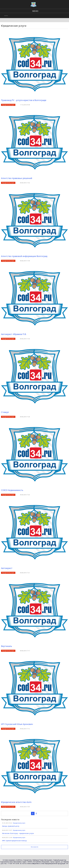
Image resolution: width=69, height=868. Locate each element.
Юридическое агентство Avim (16, 802)
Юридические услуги (8, 105)
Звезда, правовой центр (11, 826)
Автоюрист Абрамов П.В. (14, 334)
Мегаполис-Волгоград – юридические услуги (18, 833)
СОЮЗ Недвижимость (12, 490)
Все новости (34, 847)
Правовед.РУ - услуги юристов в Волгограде (24, 100)
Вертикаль (7, 646)
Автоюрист (7, 568)
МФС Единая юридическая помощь (14, 841)
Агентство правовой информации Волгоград (24, 256)
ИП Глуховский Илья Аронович (17, 724)
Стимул (5, 412)
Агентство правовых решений (17, 178)
